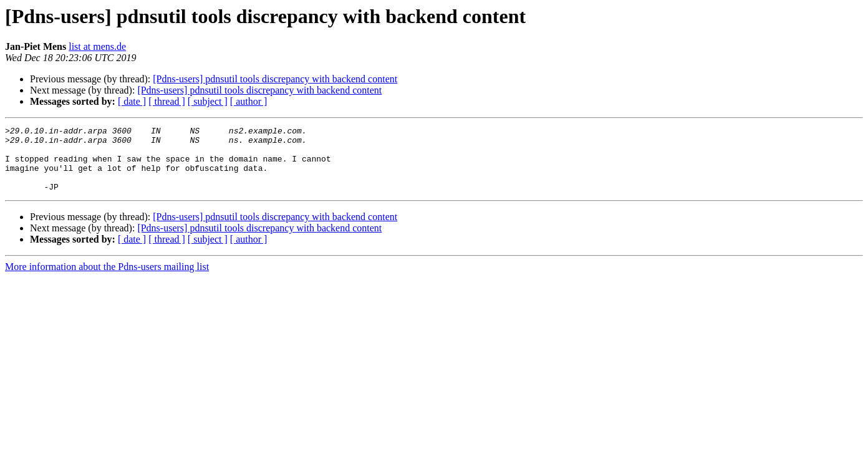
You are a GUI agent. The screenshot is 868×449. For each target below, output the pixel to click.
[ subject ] (208, 101)
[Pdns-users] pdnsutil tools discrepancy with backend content (275, 79)
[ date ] (132, 101)
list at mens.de (97, 46)
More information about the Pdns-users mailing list (107, 280)
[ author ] (249, 101)
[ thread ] (167, 101)
